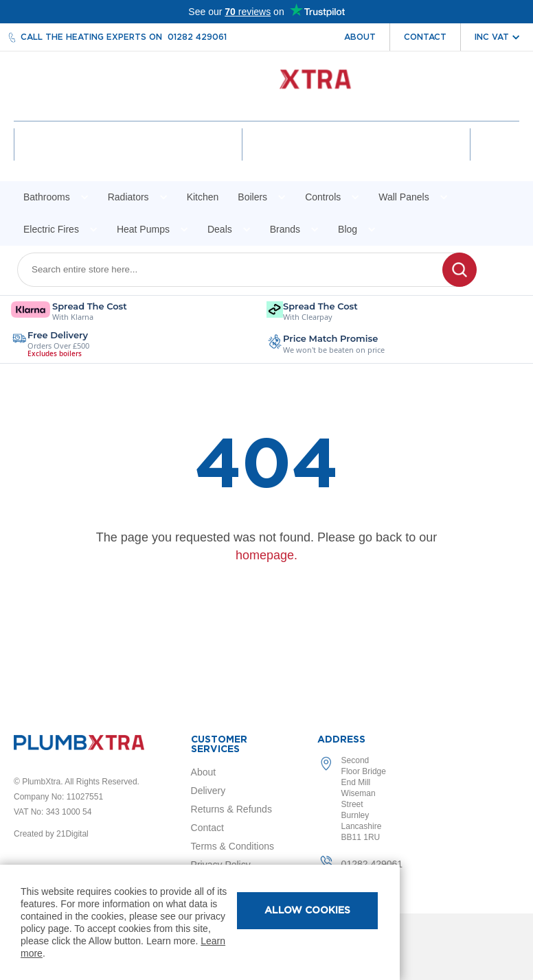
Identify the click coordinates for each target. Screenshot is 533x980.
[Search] (460, 270)
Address (341, 740)
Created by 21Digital (51, 834)
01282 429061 (197, 37)
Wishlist (356, 156)
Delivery (208, 791)
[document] (200, 922)
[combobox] (238, 270)
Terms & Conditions (233, 846)
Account (128, 156)
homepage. (266, 555)
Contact (425, 37)
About (360, 37)
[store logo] (267, 86)
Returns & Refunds (231, 809)
